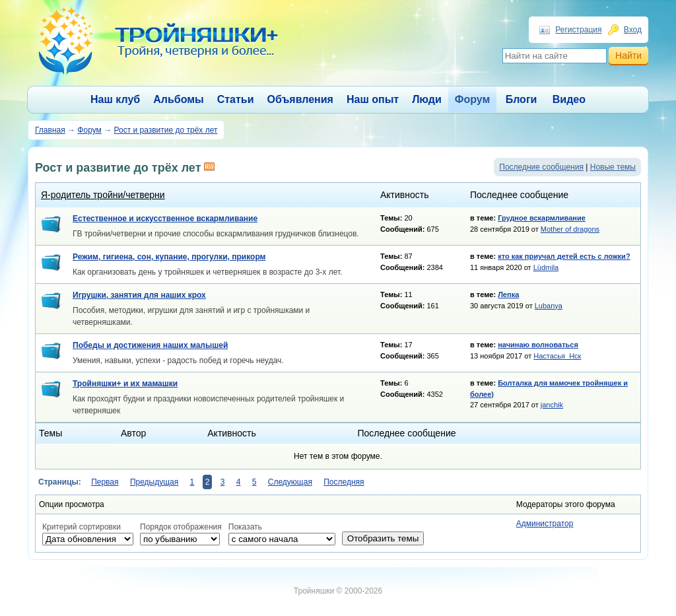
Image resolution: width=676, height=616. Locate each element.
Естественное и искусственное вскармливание (165, 219)
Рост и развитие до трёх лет (165, 130)
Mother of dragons (570, 229)
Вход (633, 30)
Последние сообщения (541, 167)
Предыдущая (154, 482)
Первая (105, 482)
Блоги (522, 99)
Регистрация (578, 30)
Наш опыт (373, 99)
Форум (473, 99)
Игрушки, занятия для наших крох (139, 295)
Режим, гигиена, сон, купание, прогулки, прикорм (169, 257)
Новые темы (613, 167)
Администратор (545, 524)
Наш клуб (115, 99)
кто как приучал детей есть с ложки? (564, 256)
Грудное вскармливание (542, 218)
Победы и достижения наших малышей (150, 345)
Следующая (290, 482)
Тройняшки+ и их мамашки (125, 384)
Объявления (300, 99)
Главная (50, 130)
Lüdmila (546, 267)
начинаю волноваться (538, 345)
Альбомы (179, 99)
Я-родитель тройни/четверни (103, 195)
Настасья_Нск (557, 356)
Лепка (508, 294)
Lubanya (549, 306)
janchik (552, 405)
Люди (427, 99)
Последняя (344, 482)
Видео (569, 99)
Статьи (236, 99)
